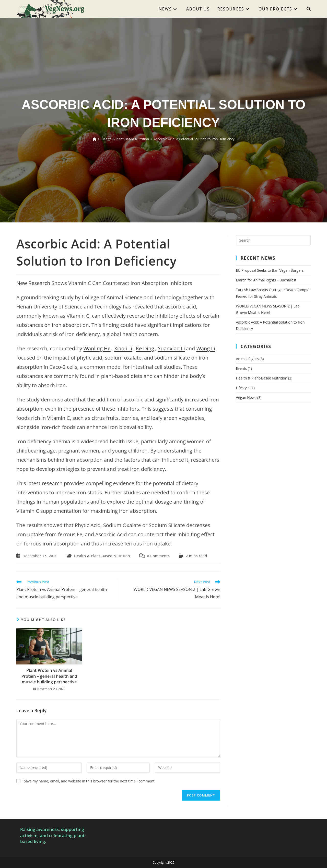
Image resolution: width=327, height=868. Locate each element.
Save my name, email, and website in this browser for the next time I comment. (90, 781)
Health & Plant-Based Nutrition (102, 556)
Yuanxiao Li (171, 348)
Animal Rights (247, 359)
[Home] (94, 139)
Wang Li (206, 348)
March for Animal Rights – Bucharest (266, 280)
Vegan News (246, 397)
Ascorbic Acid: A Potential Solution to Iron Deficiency (194, 139)
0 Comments (158, 556)
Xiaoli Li (123, 348)
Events (241, 368)
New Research (33, 283)
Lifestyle (243, 388)
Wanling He (97, 348)
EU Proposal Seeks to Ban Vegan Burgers (270, 270)
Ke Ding (145, 348)
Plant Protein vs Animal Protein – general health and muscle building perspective (49, 676)
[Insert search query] (273, 240)
